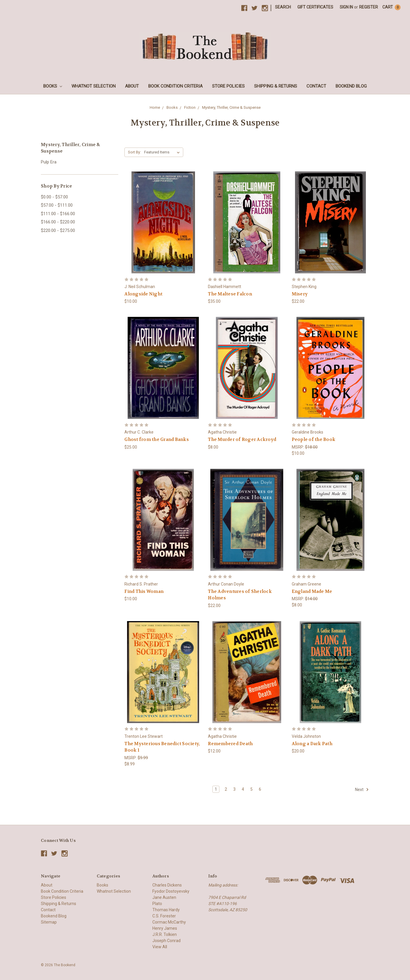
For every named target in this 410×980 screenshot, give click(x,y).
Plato (157, 904)
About (132, 86)
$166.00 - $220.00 (58, 222)
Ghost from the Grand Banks (157, 439)
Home (155, 107)
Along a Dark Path (312, 744)
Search (283, 7)
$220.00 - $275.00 (58, 230)
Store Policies (228, 86)
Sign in (346, 7)
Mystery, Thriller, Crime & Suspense (231, 107)
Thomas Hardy (166, 910)
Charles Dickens (167, 885)
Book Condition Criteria (175, 86)
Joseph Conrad (166, 941)
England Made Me (312, 591)
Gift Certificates (315, 7)
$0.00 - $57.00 (54, 197)
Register (369, 7)
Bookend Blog (351, 86)
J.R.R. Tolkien (165, 934)
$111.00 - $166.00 (58, 214)
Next (362, 790)
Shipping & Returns (276, 86)
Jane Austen (164, 897)
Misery (300, 294)
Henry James (165, 928)
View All (160, 947)
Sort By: (134, 152)
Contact (316, 86)
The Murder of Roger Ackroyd (242, 439)
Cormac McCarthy (169, 922)
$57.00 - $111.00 (57, 205)
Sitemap (49, 922)
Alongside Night (143, 294)
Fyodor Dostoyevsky (171, 891)
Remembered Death (230, 744)
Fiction (190, 107)
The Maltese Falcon (230, 294)
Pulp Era (49, 162)
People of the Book (314, 439)
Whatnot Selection (94, 86)
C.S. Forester (164, 916)
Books (53, 86)
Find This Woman (144, 591)
